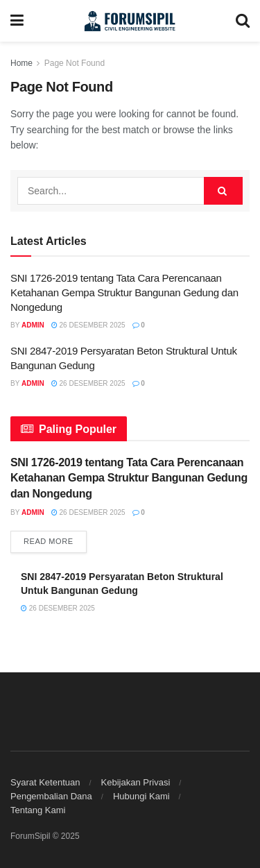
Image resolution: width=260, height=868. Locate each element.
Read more (55, 540)
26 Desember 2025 (88, 325)
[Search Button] (243, 21)
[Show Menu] (17, 21)
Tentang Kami (38, 810)
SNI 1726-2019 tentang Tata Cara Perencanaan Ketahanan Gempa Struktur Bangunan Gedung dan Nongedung (124, 292)
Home (21, 63)
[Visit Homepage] (130, 21)
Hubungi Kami (141, 796)
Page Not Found (75, 63)
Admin (33, 325)
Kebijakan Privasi (136, 782)
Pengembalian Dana (51, 796)
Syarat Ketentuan (45, 782)
